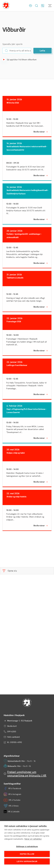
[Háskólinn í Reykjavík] (6, 6)
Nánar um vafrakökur (33, 839)
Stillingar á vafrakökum (27, 846)
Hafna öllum (27, 854)
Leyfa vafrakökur (27, 861)
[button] (42, 51)
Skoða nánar (39, 132)
